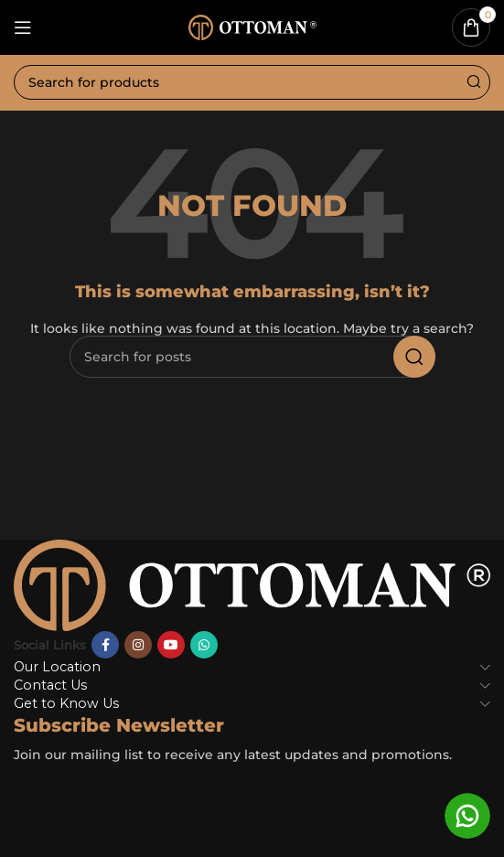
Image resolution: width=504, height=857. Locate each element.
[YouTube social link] (171, 645)
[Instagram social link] (138, 645)
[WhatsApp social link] (204, 645)
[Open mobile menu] (23, 27)
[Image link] (252, 584)
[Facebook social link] (105, 645)
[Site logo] (252, 26)
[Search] (252, 82)
